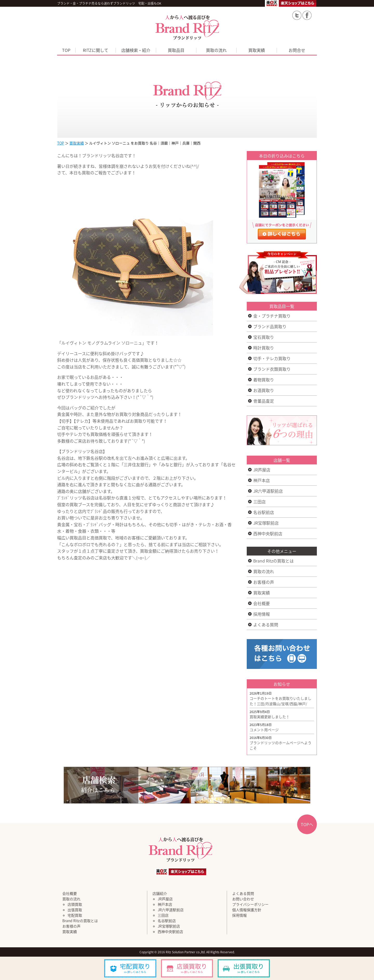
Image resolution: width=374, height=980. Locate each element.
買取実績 (257, 50)
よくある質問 (266, 625)
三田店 (259, 502)
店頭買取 (75, 904)
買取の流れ (216, 50)
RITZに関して (96, 50)
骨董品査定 (264, 401)
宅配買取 (75, 915)
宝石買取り (264, 337)
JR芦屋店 (262, 470)
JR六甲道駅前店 (268, 491)
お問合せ (297, 50)
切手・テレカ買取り (272, 358)
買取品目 (176, 50)
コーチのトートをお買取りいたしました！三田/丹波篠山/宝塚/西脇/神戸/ (280, 701)
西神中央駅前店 (268, 533)
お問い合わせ (243, 899)
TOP (66, 50)
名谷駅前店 (264, 512)
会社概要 (262, 603)
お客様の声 (264, 582)
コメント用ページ (264, 730)
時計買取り (264, 348)
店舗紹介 (160, 893)
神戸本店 (262, 480)
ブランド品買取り (270, 326)
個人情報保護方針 (247, 910)
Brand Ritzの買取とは (273, 561)
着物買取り (264, 380)
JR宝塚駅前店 (266, 523)
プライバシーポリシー (250, 904)
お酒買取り (264, 390)
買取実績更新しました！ (270, 717)
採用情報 (262, 614)
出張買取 (75, 910)
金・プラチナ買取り (272, 316)
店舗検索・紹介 (136, 50)
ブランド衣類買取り (272, 369)
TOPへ (307, 824)
